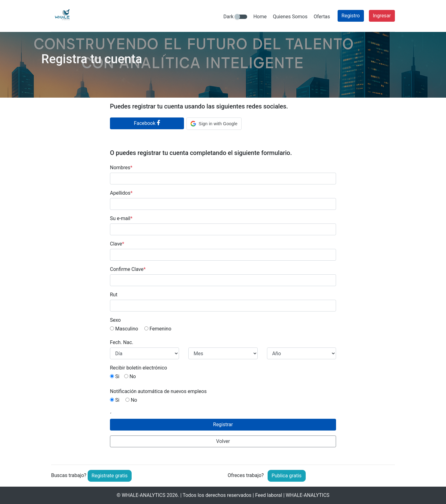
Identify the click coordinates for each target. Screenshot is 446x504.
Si (115, 376)
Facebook (147, 123)
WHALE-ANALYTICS (144, 495)
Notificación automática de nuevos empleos (158, 391)
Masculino (124, 329)
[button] (214, 124)
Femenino (158, 329)
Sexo (115, 320)
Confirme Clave (128, 269)
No (130, 376)
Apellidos (121, 193)
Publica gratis (287, 476)
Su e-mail (121, 218)
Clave (117, 244)
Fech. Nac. (122, 342)
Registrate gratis (110, 476)
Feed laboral (269, 495)
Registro (351, 16)
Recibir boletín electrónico (138, 368)
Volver (223, 441)
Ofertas (322, 17)
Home (260, 17)
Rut (114, 295)
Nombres (121, 168)
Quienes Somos (290, 17)
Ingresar (382, 16)
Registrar (223, 424)
